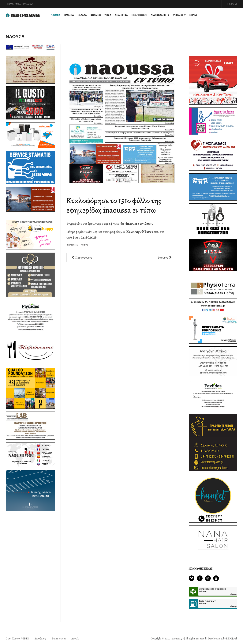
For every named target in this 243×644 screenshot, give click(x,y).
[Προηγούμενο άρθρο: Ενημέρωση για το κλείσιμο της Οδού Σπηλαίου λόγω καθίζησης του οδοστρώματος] (82, 258)
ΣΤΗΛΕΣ (178, 15)
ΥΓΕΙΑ (108, 15)
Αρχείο (75, 639)
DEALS (193, 15)
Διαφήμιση (40, 639)
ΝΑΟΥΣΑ (55, 15)
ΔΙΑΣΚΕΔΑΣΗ (158, 15)
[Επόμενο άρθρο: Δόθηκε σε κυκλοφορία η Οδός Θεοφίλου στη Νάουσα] (165, 258)
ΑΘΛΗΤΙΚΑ (121, 15)
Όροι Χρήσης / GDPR (17, 639)
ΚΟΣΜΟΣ (95, 15)
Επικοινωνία (59, 639)
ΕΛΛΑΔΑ (82, 15)
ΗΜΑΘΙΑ (69, 15)
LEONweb (232, 639)
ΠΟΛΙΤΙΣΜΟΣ (139, 15)
